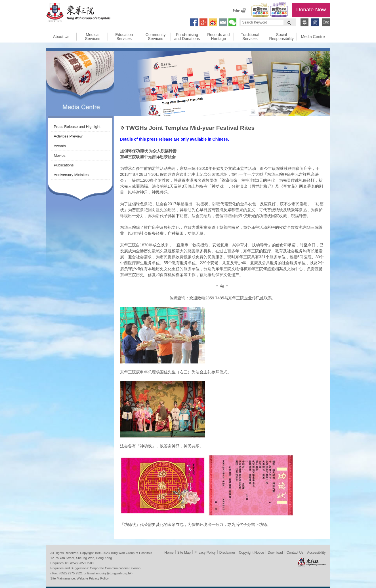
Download (275, 553)
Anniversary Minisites (71, 175)
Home (169, 553)
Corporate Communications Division (115, 568)
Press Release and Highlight (77, 127)
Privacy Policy (205, 553)
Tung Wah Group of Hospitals (78, 13)
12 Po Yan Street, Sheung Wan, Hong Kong (81, 558)
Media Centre (313, 37)
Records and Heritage (218, 37)
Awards (60, 146)
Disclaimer (227, 553)
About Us (61, 37)
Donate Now (311, 9)
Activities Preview (68, 136)
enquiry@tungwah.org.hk (114, 573)
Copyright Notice (252, 553)
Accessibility (316, 553)
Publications (64, 165)
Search (289, 22)
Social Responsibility (282, 37)
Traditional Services (250, 37)
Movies (60, 156)
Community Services (156, 37)
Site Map (184, 553)
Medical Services (93, 37)
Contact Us (295, 553)
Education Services (124, 37)
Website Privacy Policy (93, 578)
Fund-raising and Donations (187, 37)
